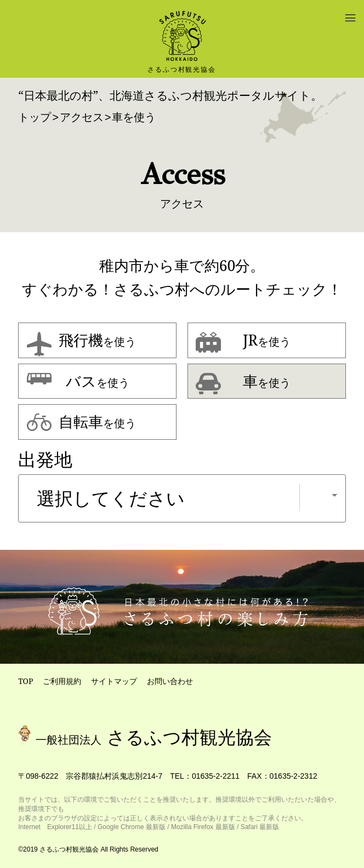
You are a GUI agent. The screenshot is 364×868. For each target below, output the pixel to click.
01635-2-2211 (216, 776)
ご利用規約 (62, 681)
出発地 (45, 460)
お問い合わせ (170, 681)
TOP (25, 681)
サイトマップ (114, 681)
